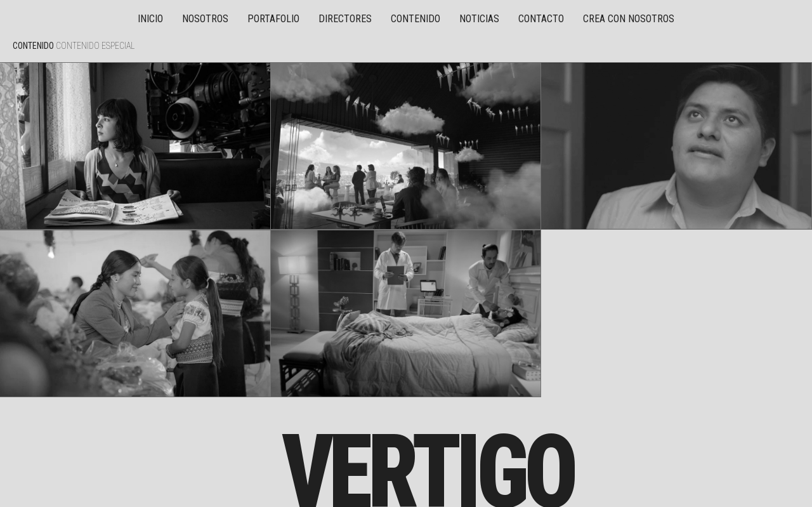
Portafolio (273, 19)
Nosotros (205, 19)
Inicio (150, 19)
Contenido (416, 19)
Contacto (541, 19)
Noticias (479, 19)
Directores (345, 19)
